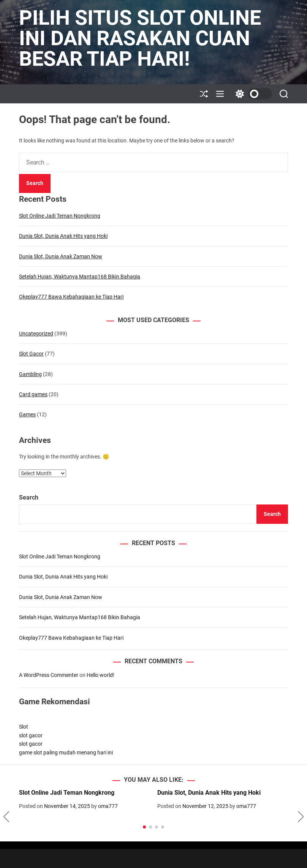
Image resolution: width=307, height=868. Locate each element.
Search (29, 497)
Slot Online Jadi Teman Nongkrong (60, 216)
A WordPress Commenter (49, 675)
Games (27, 414)
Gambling (30, 374)
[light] (252, 94)
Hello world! (100, 675)
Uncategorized (36, 334)
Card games (33, 394)
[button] (6, 817)
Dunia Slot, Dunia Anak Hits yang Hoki (63, 236)
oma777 (108, 806)
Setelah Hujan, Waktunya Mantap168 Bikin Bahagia (80, 277)
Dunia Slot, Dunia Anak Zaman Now (61, 256)
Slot (24, 727)
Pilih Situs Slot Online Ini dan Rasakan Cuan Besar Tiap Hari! (140, 38)
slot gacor (31, 735)
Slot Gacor (31, 354)
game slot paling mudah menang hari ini (66, 753)
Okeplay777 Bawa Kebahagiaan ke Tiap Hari (71, 297)
